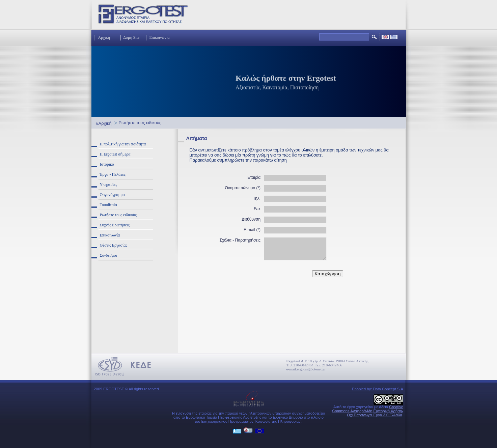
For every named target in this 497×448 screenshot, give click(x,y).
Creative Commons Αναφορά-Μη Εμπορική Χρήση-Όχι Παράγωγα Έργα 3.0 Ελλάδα (368, 411)
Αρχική (104, 37)
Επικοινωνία (160, 37)
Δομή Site (131, 37)
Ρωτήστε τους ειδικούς (140, 123)
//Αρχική (104, 123)
